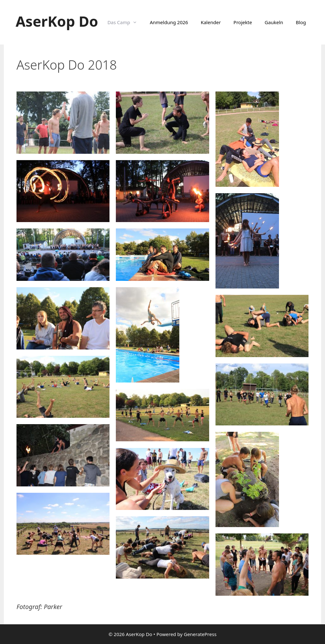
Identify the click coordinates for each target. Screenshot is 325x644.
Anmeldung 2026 (169, 22)
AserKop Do (57, 21)
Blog (301, 22)
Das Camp (125, 22)
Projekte (243, 22)
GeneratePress (200, 634)
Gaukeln (274, 22)
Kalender (211, 22)
